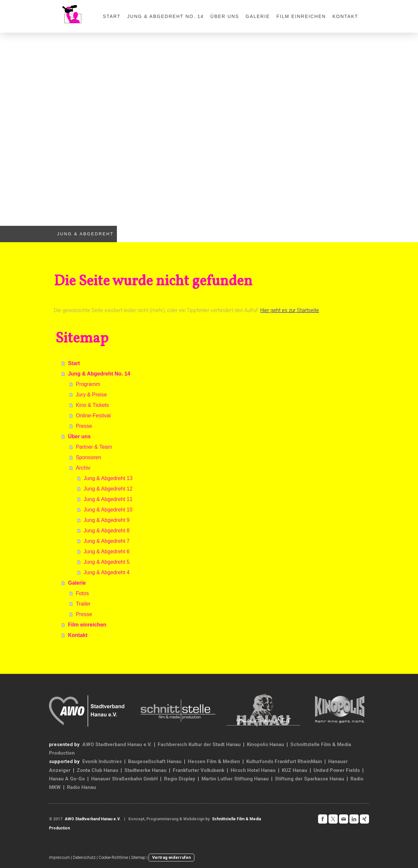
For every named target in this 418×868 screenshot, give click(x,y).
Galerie (258, 16)
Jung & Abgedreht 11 (108, 499)
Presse (84, 426)
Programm (88, 384)
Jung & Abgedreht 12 (108, 489)
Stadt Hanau (227, 744)
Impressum (59, 857)
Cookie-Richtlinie (113, 857)
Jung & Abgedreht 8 (107, 531)
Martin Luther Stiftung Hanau (235, 779)
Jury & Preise (91, 395)
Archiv (83, 468)
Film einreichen (301, 16)
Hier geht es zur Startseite (290, 310)
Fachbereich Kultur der (185, 744)
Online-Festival (93, 416)
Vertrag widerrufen (171, 857)
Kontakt (345, 16)
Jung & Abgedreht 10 (108, 510)
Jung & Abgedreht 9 (107, 520)
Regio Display (180, 779)
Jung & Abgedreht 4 (107, 572)
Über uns (225, 16)
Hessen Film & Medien (214, 761)
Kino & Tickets (92, 405)
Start (112, 16)
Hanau (111, 770)
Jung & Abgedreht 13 (108, 478)
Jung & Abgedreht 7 (107, 541)
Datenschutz (84, 857)
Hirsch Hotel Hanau (253, 770)
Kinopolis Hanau (265, 744)
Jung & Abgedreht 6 (107, 551)
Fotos (82, 593)
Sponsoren (88, 457)
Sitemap (138, 857)
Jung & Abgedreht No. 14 (165, 16)
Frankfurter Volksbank (199, 770)
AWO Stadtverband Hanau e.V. (117, 744)
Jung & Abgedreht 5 (107, 562)
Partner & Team (94, 447)
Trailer (83, 604)
